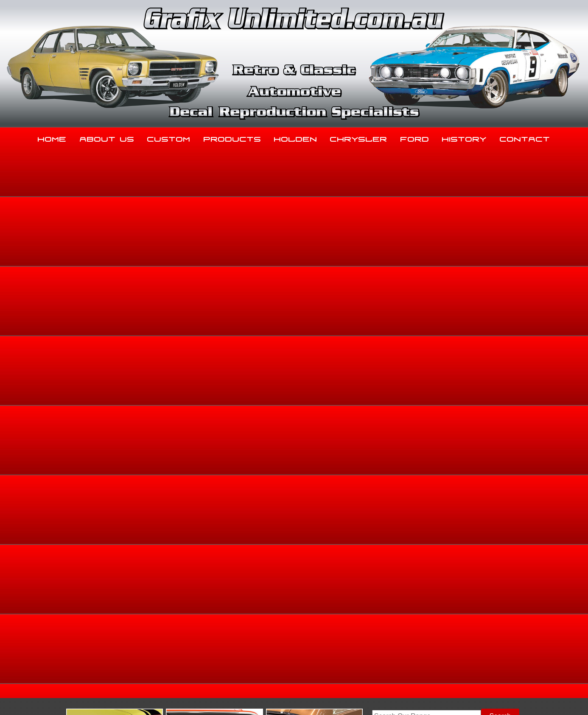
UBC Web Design (299, 698)
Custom (169, 137)
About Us (107, 137)
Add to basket (358, 375)
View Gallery (322, 221)
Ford (415, 137)
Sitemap (71, 698)
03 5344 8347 (81, 629)
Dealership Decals (503, 284)
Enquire (358, 394)
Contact (525, 137)
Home (52, 137)
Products (232, 137)
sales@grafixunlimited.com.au (106, 650)
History (464, 137)
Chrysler (359, 137)
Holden (296, 137)
